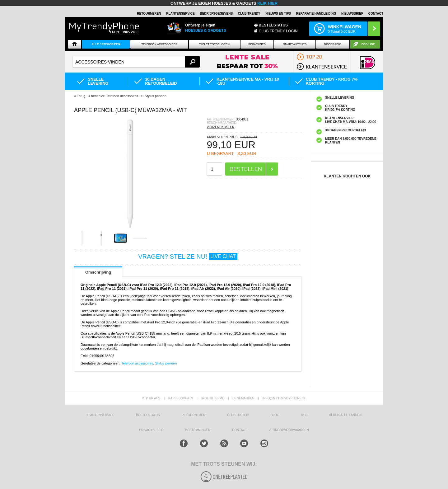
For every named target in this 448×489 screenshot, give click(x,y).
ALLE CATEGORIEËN (106, 44)
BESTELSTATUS (273, 25)
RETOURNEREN (149, 14)
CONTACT (240, 430)
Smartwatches (295, 44)
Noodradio (333, 44)
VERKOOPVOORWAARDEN (289, 430)
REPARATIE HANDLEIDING (316, 14)
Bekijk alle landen (345, 415)
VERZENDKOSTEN (220, 127)
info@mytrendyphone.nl (285, 398)
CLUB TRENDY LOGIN (278, 31)
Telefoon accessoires (137, 363)
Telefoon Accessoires (159, 44)
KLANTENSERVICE (180, 14)
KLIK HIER (267, 3)
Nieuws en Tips (278, 14)
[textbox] (136, 62)
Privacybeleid (151, 430)
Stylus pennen (166, 363)
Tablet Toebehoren (214, 44)
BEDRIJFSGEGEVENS (216, 14)
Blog (275, 415)
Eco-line (368, 44)
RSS (304, 415)
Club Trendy (249, 14)
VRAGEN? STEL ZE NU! (188, 256)
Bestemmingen (198, 430)
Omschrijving (98, 272)
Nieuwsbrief (352, 14)
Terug (81, 96)
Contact (376, 14)
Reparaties (257, 44)
